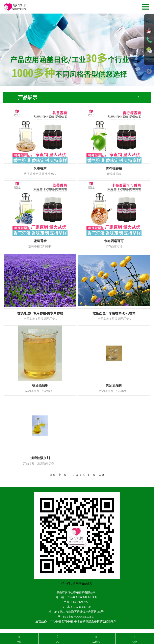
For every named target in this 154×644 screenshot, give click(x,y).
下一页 (92, 475)
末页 (101, 475)
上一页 (62, 475)
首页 (53, 475)
